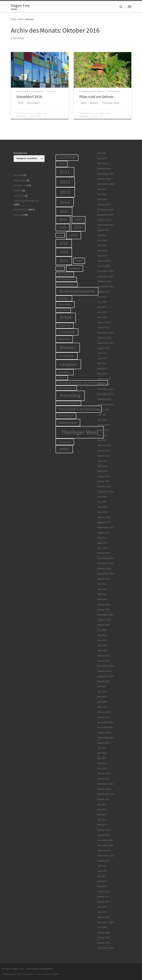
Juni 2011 (102, 871)
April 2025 (102, 199)
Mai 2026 (102, 153)
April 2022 (102, 369)
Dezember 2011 (106, 840)
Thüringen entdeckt (26, 201)
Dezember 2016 (106, 558)
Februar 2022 (104, 379)
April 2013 (102, 763)
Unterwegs (21, 210)
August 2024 (103, 230)
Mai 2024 (102, 245)
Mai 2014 (102, 697)
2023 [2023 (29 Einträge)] (64, 252)
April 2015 (102, 646)
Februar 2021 (104, 425)
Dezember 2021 (106, 389)
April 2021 (102, 420)
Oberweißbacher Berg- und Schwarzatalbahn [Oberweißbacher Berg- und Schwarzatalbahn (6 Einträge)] (82, 383)
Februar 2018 (104, 517)
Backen (18, 175)
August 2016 (103, 579)
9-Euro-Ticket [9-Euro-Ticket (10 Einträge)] (67, 158)
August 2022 (103, 348)
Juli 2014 (102, 686)
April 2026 (102, 158)
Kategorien (21, 153)
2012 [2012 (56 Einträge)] (65, 182)
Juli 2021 (102, 415)
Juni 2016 (102, 589)
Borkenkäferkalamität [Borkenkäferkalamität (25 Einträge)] (77, 291)
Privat (18, 191)
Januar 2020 (103, 451)
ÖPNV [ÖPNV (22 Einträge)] (64, 449)
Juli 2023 (102, 297)
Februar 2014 (104, 712)
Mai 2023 (102, 307)
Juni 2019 (102, 461)
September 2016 (106, 574)
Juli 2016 (102, 584)
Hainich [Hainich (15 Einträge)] (64, 339)
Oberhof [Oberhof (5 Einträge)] (62, 378)
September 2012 (106, 794)
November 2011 (105, 845)
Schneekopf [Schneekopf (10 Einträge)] (66, 416)
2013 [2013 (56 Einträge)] (65, 192)
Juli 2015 (102, 630)
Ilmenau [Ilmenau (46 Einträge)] (68, 348)
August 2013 (103, 743)
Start (13, 19)
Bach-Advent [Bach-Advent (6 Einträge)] (65, 274)
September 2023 (106, 286)
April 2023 (102, 312)
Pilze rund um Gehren (96, 97)
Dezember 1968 (106, 948)
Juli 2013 (102, 748)
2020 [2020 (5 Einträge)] (60, 235)
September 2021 (106, 405)
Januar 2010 (103, 917)
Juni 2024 (102, 240)
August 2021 (103, 410)
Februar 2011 (104, 892)
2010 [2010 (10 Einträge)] (62, 164)
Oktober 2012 (104, 789)
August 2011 (103, 861)
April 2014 (102, 702)
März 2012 (103, 825)
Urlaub (18, 215)
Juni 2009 (102, 927)
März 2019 (103, 471)
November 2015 (105, 615)
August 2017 (103, 533)
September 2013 (106, 738)
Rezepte (19, 196)
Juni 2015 (102, 635)
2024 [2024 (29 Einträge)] (64, 261)
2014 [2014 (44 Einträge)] (65, 202)
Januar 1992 (103, 938)
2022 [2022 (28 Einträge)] (64, 243)
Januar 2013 (103, 779)
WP (19, 974)
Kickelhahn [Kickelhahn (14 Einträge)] (67, 356)
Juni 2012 (102, 809)
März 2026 (103, 164)
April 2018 (102, 507)
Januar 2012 (103, 835)
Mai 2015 (102, 640)
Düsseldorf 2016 (29, 97)
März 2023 (103, 317)
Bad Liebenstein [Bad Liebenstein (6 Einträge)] (67, 284)
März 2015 (103, 651)
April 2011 (102, 881)
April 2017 (102, 543)
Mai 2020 (102, 440)
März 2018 (103, 512)
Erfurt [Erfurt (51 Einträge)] (66, 317)
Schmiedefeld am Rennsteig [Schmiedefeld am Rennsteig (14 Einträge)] (79, 409)
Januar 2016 (103, 610)
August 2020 (103, 430)
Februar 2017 (104, 553)
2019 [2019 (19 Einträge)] (78, 228)
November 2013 (105, 727)
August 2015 (103, 625)
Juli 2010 (102, 907)
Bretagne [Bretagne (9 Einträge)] (64, 299)
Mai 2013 (102, 758)
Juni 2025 (102, 194)
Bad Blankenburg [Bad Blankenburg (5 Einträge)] (66, 279)
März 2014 (103, 707)
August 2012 (103, 799)
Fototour (20, 186)
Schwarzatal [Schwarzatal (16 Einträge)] (68, 423)
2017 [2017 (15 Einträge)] (79, 220)
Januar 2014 (103, 717)
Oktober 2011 (104, 851)
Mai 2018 (102, 502)
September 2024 (106, 225)
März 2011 (103, 886)
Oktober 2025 (104, 179)
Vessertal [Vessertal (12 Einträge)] (65, 442)
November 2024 (105, 215)
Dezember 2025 (106, 174)
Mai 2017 (102, 538)
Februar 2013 (104, 774)
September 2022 (106, 343)
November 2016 (105, 563)
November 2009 (105, 922)
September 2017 (106, 527)
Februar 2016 (104, 604)
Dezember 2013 (106, 722)
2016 (21, 19)
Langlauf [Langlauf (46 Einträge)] (68, 364)
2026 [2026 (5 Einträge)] (60, 268)
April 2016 (102, 599)
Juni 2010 (102, 912)
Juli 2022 (102, 353)
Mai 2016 (102, 594)
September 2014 (106, 676)
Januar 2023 (103, 328)
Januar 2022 (103, 384)
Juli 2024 (102, 235)
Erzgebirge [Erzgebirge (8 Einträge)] (65, 325)
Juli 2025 (102, 189)
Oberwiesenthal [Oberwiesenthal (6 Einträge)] (66, 388)
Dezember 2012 (106, 784)
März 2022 (103, 374)
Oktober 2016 (104, 568)
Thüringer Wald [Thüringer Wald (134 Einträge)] (80, 432)
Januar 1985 (103, 943)
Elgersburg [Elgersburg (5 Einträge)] (63, 310)
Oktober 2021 (104, 399)
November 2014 (105, 666)
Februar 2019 (104, 476)
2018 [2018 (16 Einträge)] (63, 227)
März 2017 (103, 548)
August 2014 (103, 681)
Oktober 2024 (104, 220)
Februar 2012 (104, 830)
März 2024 (103, 256)
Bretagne (20, 180)
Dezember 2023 (106, 271)
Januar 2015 (103, 661)
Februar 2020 (104, 445)
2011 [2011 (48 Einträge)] (65, 172)
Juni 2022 (102, 358)
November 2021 (105, 394)
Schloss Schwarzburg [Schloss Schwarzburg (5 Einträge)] (68, 403)
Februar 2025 (104, 205)
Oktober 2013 (104, 733)
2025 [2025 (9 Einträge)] (79, 261)
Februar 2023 (104, 322)
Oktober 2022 (104, 338)
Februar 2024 (104, 261)
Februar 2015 (104, 656)
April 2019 (102, 466)
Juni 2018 (102, 497)
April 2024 (102, 251)
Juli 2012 (102, 804)
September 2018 (106, 492)
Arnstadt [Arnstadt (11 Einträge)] (75, 268)
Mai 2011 (102, 876)
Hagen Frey (18, 969)
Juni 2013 (102, 753)
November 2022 (105, 333)
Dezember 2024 (106, 210)
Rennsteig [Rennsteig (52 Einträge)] (70, 396)
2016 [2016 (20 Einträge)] (63, 220)
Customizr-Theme (50, 974)
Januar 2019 (103, 481)
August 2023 (103, 292)
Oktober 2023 (104, 281)
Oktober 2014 (104, 671)
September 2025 (106, 184)
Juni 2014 (102, 692)
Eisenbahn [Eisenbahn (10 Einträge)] (65, 305)
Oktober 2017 (104, 522)
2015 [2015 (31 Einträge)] (64, 211)
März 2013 (103, 768)
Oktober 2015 (104, 620)
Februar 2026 (104, 169)
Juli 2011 (102, 866)
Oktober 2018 (104, 486)
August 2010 (103, 902)
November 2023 (105, 276)
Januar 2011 (103, 897)
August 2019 (103, 456)
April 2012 (102, 820)
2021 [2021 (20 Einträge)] (74, 235)
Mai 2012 (102, 815)
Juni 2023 (102, 302)
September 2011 (106, 856)
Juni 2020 (102, 435)
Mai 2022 (102, 363)
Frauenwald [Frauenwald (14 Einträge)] (67, 332)
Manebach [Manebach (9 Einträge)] (65, 372)
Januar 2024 (103, 266)
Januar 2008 (103, 933)
